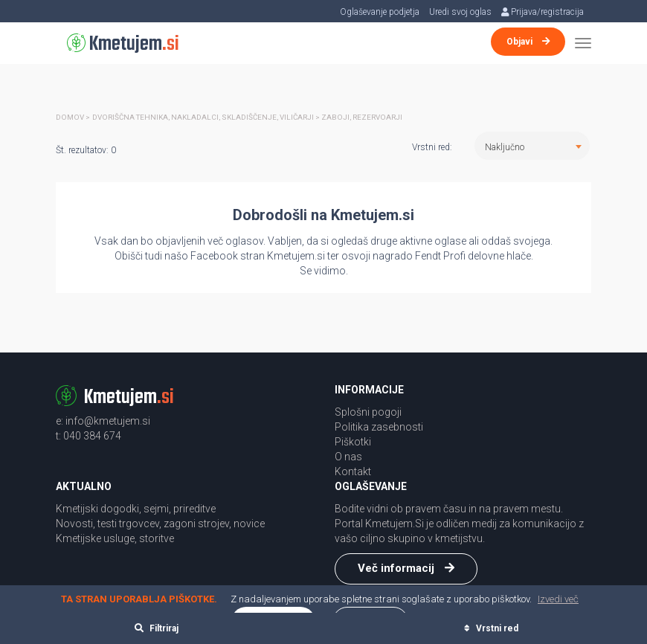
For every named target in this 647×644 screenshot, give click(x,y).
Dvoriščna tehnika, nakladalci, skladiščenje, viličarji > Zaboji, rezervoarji (248, 117)
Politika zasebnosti (379, 427)
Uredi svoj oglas (460, 12)
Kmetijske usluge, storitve (115, 538)
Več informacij (406, 568)
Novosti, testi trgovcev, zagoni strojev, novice (160, 524)
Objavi (528, 42)
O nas (348, 457)
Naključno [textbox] (505, 147)
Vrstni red (491, 628)
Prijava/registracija (542, 12)
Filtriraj (157, 628)
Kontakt (353, 471)
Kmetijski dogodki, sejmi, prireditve (136, 509)
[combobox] (532, 146)
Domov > (73, 117)
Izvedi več (558, 599)
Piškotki (353, 442)
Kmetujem (123, 44)
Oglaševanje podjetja (379, 12)
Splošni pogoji (368, 412)
